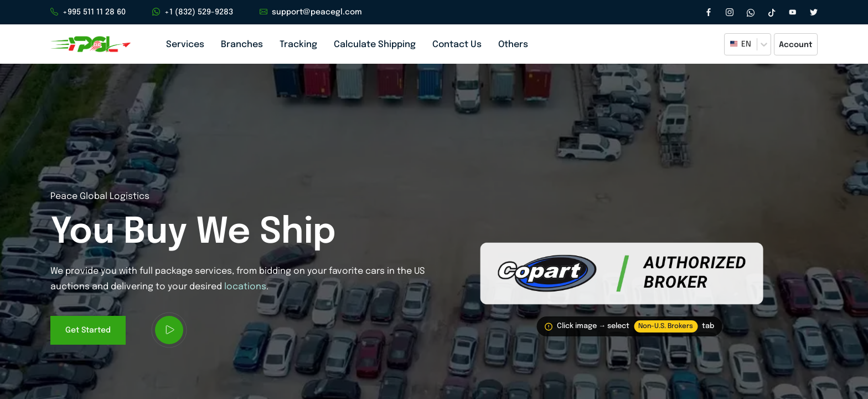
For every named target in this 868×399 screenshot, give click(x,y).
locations (245, 292)
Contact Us (457, 45)
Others (513, 45)
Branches (242, 45)
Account (796, 45)
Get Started (88, 334)
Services (185, 45)
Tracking (298, 45)
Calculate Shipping (375, 45)
